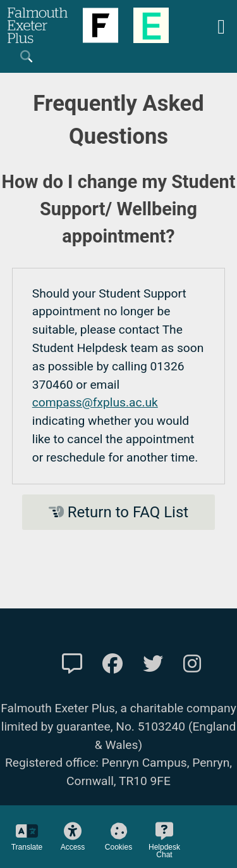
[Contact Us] (72, 664)
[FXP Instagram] (192, 664)
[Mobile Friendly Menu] (221, 25)
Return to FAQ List (118, 512)
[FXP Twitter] (153, 664)
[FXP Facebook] (112, 664)
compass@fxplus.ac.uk (95, 402)
